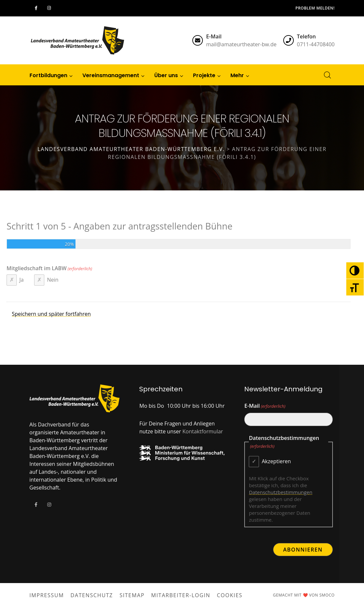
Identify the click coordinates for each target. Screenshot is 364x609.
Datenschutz (92, 595)
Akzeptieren (276, 461)
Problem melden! (315, 8)
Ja (21, 280)
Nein (53, 280)
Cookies (230, 595)
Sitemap (132, 595)
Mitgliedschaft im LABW (49, 268)
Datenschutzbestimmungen (280, 492)
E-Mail (265, 406)
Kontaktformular (203, 431)
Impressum (47, 595)
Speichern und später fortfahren (51, 314)
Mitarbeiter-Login (181, 595)
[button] (237, 75)
